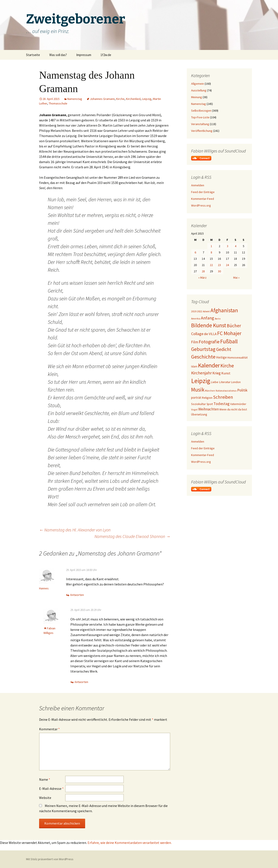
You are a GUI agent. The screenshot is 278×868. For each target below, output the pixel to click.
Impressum (84, 55)
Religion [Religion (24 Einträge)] (207, 398)
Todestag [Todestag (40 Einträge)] (222, 404)
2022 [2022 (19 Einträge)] (200, 311)
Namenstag (75, 99)
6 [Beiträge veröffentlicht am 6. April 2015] (195, 252)
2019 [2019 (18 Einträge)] (194, 311)
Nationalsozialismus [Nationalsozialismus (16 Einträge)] (226, 391)
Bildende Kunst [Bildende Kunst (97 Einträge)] (209, 325)
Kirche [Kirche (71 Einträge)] (227, 366)
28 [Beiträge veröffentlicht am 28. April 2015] (203, 271)
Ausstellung (199, 90)
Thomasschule (58, 103)
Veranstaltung (200, 124)
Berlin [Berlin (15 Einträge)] (218, 319)
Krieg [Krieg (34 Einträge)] (217, 373)
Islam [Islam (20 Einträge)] (194, 366)
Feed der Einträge (203, 192)
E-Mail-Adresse (51, 789)
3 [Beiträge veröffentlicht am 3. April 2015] (228, 246)
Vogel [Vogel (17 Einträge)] (194, 409)
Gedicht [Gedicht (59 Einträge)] (224, 349)
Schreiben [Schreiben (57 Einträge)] (223, 397)
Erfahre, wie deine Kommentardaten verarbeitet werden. (130, 843)
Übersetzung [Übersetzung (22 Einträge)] (199, 414)
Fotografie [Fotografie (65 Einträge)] (209, 342)
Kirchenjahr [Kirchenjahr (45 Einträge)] (201, 373)
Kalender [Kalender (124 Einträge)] (209, 365)
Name (45, 779)
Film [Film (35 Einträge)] (195, 342)
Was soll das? (58, 55)
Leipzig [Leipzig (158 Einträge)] (201, 381)
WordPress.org (201, 205)
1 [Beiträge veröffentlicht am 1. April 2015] (211, 246)
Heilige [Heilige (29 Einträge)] (221, 357)
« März (202, 278)
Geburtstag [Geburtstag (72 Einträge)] (203, 349)
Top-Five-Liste (200, 117)
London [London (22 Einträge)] (236, 382)
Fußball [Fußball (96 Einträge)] (229, 341)
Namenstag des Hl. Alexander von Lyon (75, 530)
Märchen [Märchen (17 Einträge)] (210, 391)
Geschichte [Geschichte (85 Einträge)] (203, 357)
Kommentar (49, 729)
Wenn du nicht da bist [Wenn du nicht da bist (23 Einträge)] (233, 409)
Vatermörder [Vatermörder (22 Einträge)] (238, 404)
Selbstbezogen (201, 111)
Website (45, 798)
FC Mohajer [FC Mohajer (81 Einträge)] (229, 333)
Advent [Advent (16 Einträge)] (206, 311)
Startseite (33, 55)
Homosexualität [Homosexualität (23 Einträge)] (237, 357)
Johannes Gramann (102, 99)
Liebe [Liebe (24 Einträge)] (215, 382)
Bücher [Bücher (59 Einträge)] (234, 326)
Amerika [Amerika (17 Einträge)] (196, 318)
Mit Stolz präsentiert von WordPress (50, 859)
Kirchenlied (133, 99)
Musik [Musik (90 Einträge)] (198, 390)
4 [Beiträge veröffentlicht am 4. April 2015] (236, 246)
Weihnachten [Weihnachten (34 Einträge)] (208, 409)
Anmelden (198, 185)
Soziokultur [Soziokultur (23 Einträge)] (199, 404)
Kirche (120, 99)
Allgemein (198, 84)
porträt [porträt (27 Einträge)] (196, 398)
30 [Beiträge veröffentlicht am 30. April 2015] (219, 271)
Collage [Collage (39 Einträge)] (197, 334)
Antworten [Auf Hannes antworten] (77, 595)
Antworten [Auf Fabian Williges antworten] (81, 682)
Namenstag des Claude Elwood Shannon (132, 536)
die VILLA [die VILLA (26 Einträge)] (210, 334)
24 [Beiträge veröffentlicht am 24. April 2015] (227, 265)
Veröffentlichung (202, 131)
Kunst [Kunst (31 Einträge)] (226, 373)
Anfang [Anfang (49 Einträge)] (208, 318)
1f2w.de (106, 55)
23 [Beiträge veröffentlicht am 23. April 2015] (219, 265)
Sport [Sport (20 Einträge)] (210, 404)
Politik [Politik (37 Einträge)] (242, 390)
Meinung (197, 97)
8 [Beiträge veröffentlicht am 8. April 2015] (211, 252)
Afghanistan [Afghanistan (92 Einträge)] (224, 310)
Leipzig (147, 99)
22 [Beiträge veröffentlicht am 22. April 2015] (211, 265)
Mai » (236, 278)
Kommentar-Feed (203, 199)
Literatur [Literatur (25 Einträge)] (225, 382)
